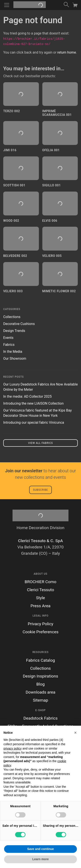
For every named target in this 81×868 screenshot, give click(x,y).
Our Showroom (15, 359)
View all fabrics (40, 443)
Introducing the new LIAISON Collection (33, 403)
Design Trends (14, 331)
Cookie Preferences (40, 632)
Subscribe (40, 490)
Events (8, 338)
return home (67, 52)
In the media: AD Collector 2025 (27, 396)
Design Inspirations (41, 676)
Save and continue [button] (41, 849)
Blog (40, 684)
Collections (12, 317)
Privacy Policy (40, 624)
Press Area (40, 606)
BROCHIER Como (40, 582)
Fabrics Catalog (40, 660)
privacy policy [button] (13, 748)
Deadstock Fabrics (40, 718)
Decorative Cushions (19, 324)
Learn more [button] (40, 859)
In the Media (13, 352)
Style (41, 598)
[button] (75, 733)
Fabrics (9, 345)
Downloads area (40, 692)
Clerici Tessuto (41, 590)
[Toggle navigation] (7, 5)
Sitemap (40, 700)
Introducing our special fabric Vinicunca (34, 423)
